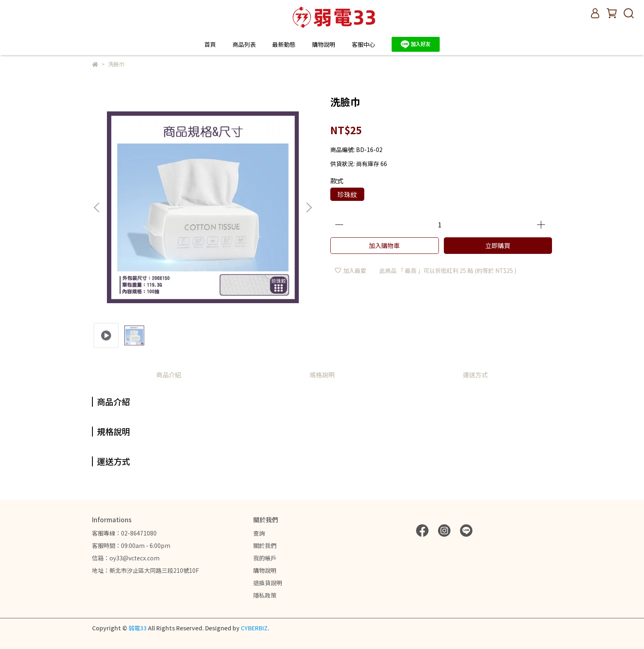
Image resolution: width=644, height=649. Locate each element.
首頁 (210, 44)
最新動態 (284, 44)
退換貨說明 (268, 583)
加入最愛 (351, 270)
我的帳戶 (265, 558)
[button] (309, 207)
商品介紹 (169, 375)
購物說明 (265, 570)
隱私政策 (265, 595)
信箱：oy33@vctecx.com (126, 558)
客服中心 (363, 44)
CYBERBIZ (254, 628)
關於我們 (265, 545)
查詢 (259, 533)
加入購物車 (384, 245)
